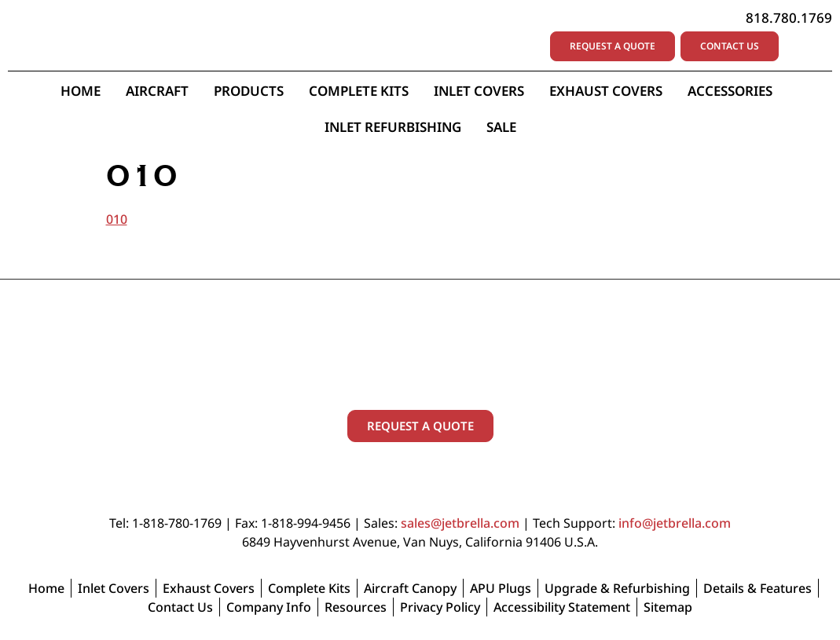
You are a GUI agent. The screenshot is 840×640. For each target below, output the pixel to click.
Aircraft (157, 91)
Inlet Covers (479, 91)
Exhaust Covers (606, 91)
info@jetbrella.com (675, 523)
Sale (501, 127)
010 (117, 219)
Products (249, 91)
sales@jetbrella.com (460, 523)
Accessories (734, 91)
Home (81, 91)
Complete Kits (359, 91)
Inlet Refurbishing (393, 127)
